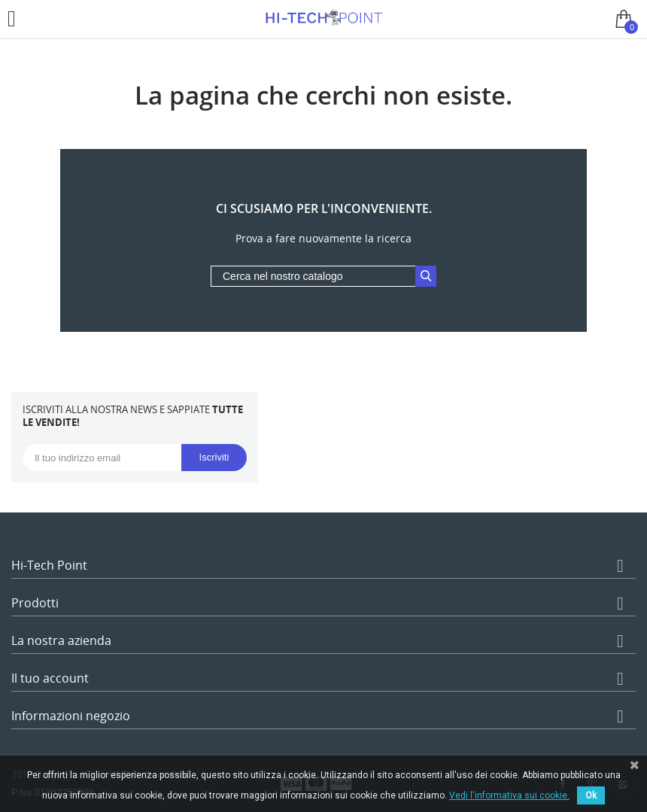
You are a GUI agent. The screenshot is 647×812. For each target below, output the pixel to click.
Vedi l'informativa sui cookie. (509, 795)
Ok (591, 795)
